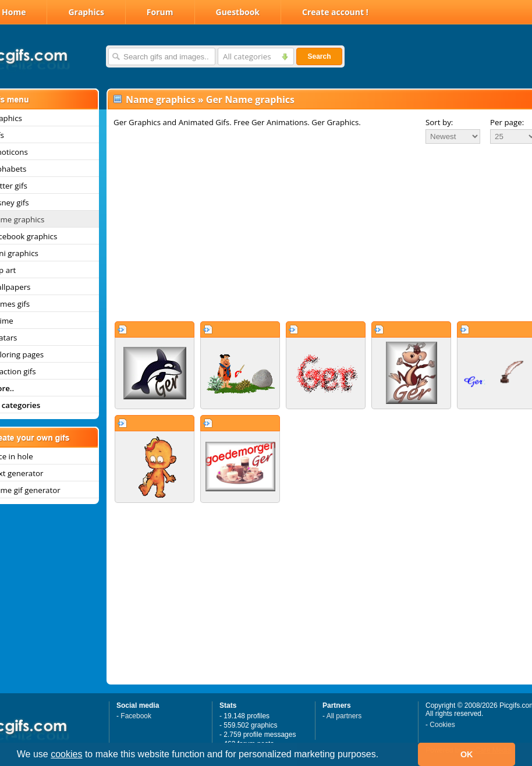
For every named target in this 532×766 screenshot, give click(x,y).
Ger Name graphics (250, 100)
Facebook (136, 716)
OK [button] (467, 754)
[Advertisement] (313, 232)
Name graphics (161, 100)
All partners (344, 716)
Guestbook (238, 12)
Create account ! (335, 12)
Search (319, 56)
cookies (66, 754)
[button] (383, 756)
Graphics (86, 12)
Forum (160, 12)
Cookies (442, 725)
